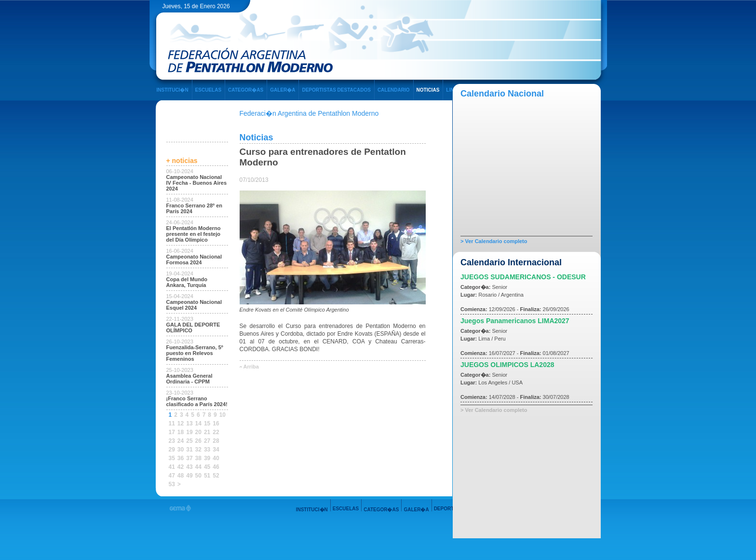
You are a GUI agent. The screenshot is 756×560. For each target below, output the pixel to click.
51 (207, 476)
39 (207, 458)
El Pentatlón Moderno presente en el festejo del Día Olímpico (194, 234)
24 (181, 441)
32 (198, 450)
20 (198, 432)
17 (172, 432)
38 (198, 458)
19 (189, 432)
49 (189, 476)
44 (198, 467)
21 (207, 432)
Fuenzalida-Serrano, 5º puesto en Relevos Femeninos (195, 353)
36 (181, 458)
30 (181, 450)
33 (207, 450)
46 (216, 467)
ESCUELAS (208, 90)
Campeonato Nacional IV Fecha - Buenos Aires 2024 (197, 183)
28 (216, 441)
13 (189, 423)
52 (216, 476)
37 (189, 458)
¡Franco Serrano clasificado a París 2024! (197, 401)
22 (216, 432)
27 (207, 441)
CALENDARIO (394, 90)
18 (181, 432)
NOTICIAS (428, 90)
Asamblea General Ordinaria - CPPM (189, 379)
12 (181, 423)
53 (172, 484)
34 (216, 450)
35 (172, 458)
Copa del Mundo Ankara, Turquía (187, 282)
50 (198, 476)
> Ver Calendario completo (494, 241)
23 (172, 441)
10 (223, 415)
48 (181, 476)
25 (189, 441)
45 (207, 467)
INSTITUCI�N (173, 90)
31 (189, 450)
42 (181, 467)
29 (172, 450)
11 (172, 423)
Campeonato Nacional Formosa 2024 (194, 260)
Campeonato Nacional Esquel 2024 (194, 305)
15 (207, 423)
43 (189, 467)
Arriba (251, 367)
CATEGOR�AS (246, 90)
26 (198, 441)
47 (172, 476)
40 (216, 458)
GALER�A (283, 90)
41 (172, 467)
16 (216, 423)
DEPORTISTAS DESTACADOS (336, 90)
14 (198, 423)
